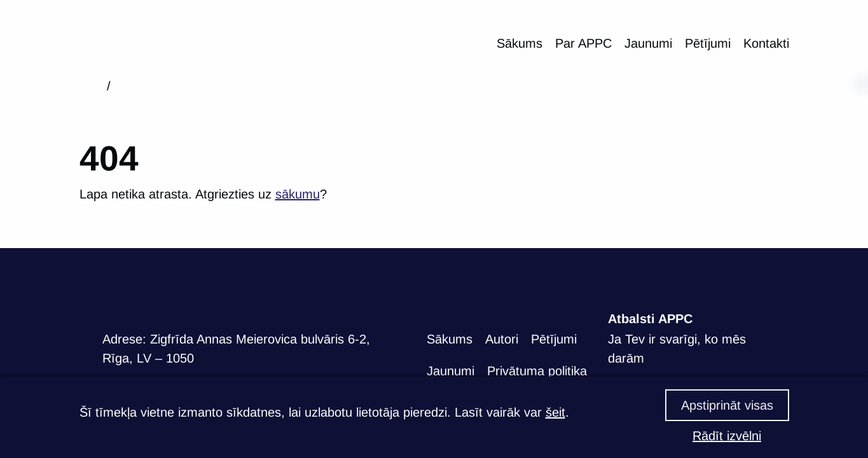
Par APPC (583, 43)
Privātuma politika (537, 371)
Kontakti (766, 43)
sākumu (298, 194)
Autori (502, 339)
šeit (555, 412)
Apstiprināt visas (727, 405)
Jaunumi (648, 43)
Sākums (520, 43)
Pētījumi (708, 43)
